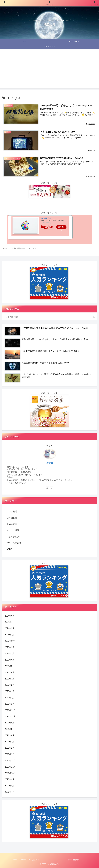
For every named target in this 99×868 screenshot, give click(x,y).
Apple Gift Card (46, 218)
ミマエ (49, 463)
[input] (49, 317)
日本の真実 (12, 518)
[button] (94, 317)
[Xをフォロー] (52, 488)
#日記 (9, 549)
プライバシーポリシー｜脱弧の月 (26, 860)
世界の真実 (12, 524)
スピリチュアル (14, 537)
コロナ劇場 (12, 512)
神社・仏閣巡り (14, 543)
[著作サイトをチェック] (47, 488)
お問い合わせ (73, 860)
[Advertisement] (49, 70)
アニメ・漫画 (13, 530)
